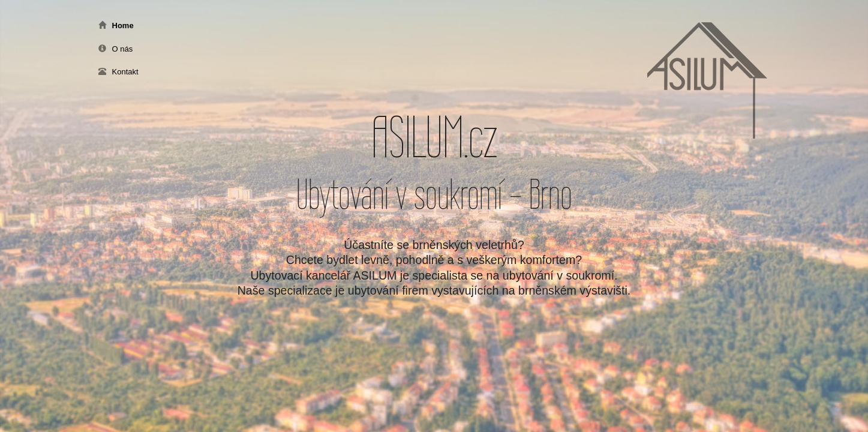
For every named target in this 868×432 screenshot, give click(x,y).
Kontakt (118, 72)
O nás (116, 49)
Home (116, 25)
